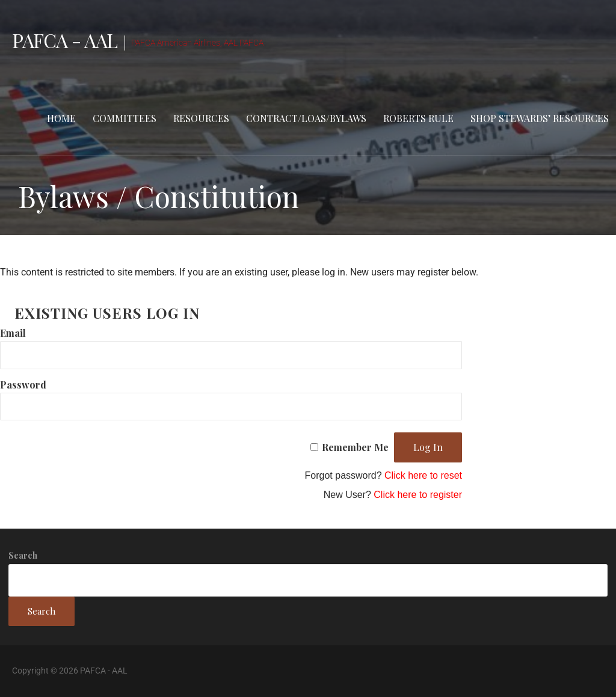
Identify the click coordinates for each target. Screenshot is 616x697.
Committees (125, 118)
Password (23, 385)
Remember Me (355, 447)
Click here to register (418, 495)
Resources (201, 118)
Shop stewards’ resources (540, 118)
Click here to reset (423, 475)
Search (23, 555)
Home (61, 118)
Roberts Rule (418, 118)
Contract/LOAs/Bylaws (306, 118)
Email (13, 333)
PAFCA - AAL (65, 40)
